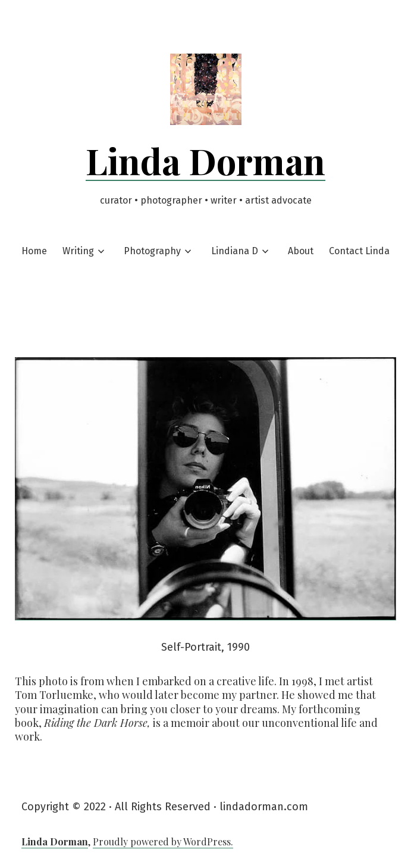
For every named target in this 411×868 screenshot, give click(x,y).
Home (34, 251)
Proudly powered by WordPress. (163, 842)
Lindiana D (235, 251)
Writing (78, 251)
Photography (152, 251)
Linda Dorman (205, 160)
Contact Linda (359, 251)
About (301, 251)
